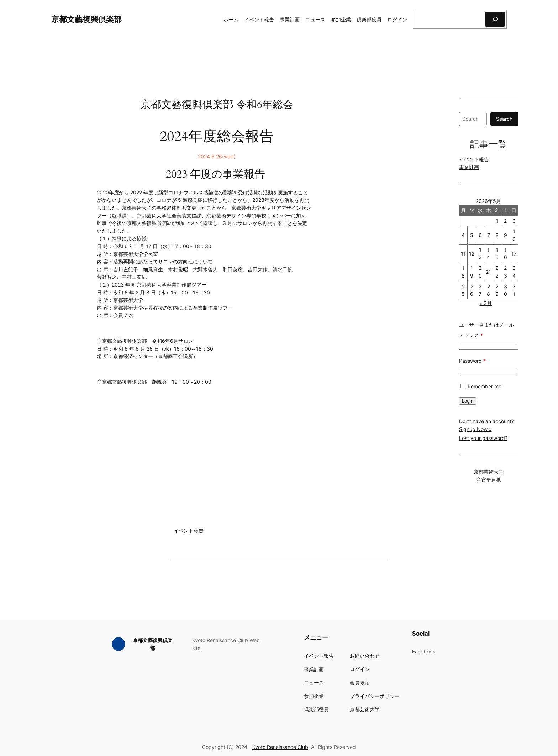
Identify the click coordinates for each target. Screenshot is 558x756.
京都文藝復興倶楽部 (86, 19)
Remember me (480, 386)
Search (504, 119)
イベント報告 (474, 159)
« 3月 (486, 303)
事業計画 (469, 167)
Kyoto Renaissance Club (280, 747)
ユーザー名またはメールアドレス (486, 330)
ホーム (231, 19)
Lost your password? (483, 438)
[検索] (495, 19)
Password (472, 361)
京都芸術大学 (489, 472)
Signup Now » (475, 429)
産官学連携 (489, 480)
